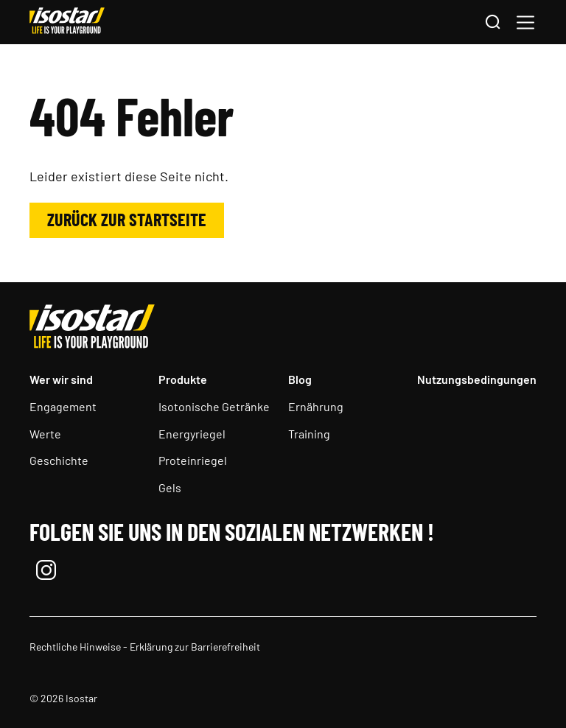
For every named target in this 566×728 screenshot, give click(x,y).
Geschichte (59, 460)
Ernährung (316, 406)
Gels (170, 487)
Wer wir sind (61, 379)
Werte (45, 434)
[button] (525, 22)
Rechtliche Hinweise (75, 647)
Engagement (63, 406)
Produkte (183, 379)
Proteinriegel (193, 460)
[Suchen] (492, 23)
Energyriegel (192, 434)
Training (309, 434)
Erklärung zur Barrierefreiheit (195, 647)
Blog (300, 379)
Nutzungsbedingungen (477, 379)
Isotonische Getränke (214, 406)
